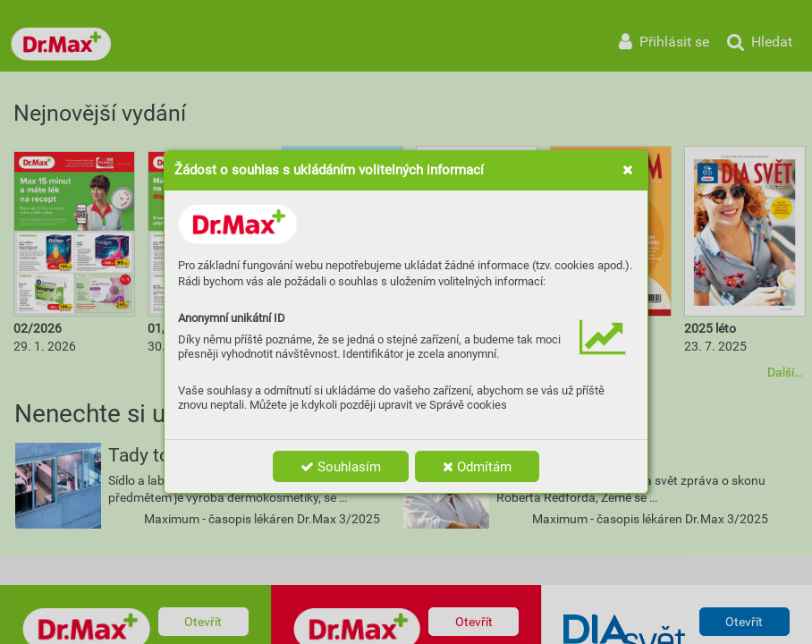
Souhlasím (341, 467)
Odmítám (477, 467)
